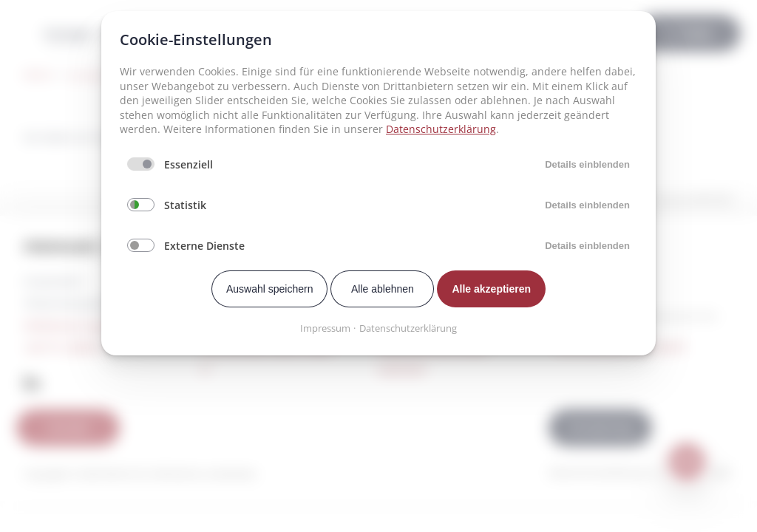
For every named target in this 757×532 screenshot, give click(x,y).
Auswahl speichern (270, 289)
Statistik (185, 205)
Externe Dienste (204, 246)
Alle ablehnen (383, 289)
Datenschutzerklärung (441, 129)
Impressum (325, 328)
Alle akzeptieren (491, 289)
